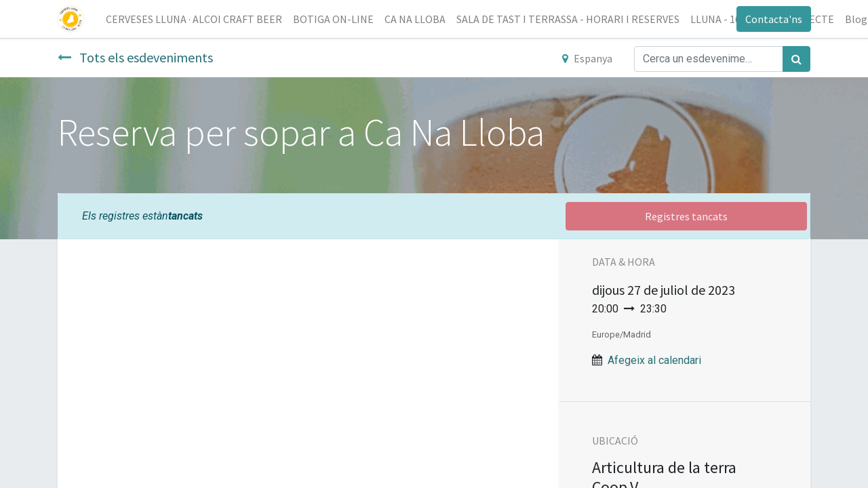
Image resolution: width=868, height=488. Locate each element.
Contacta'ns (773, 19)
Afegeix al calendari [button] (654, 360)
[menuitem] (195, 19)
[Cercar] (796, 59)
